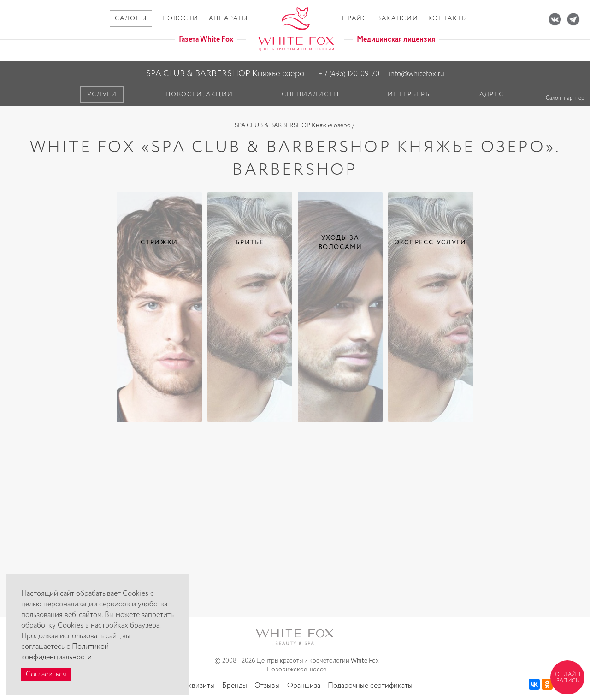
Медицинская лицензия (396, 39)
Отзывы (267, 685)
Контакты (448, 18)
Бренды (235, 685)
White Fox (365, 661)
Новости (180, 18)
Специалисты (310, 95)
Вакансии (398, 18)
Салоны (131, 18)
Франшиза (304, 685)
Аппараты (228, 18)
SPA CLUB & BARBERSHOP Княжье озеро (225, 74)
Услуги (102, 95)
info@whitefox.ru (416, 74)
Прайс (354, 18)
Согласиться (46, 674)
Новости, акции (199, 95)
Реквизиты (198, 685)
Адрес (491, 95)
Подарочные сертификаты (370, 685)
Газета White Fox (206, 39)
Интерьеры (410, 95)
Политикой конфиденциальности (65, 652)
